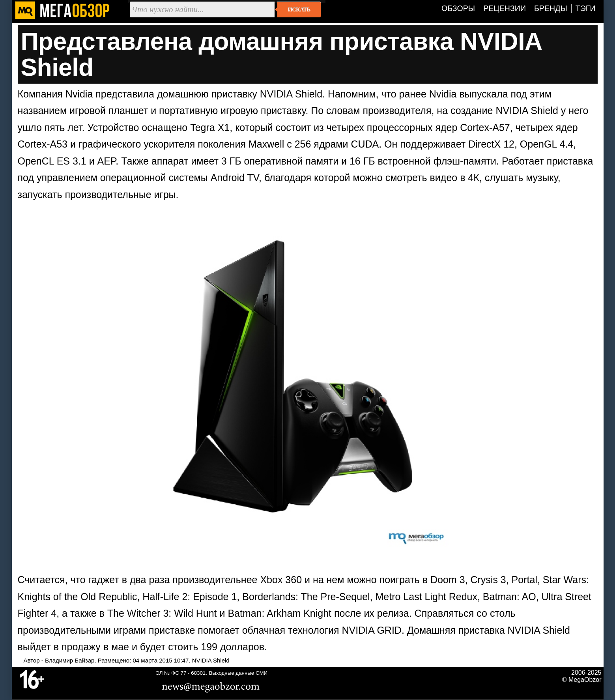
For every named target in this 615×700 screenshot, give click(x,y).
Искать (299, 9)
